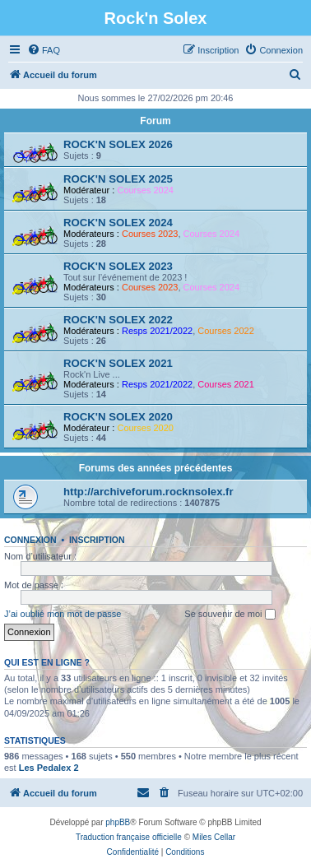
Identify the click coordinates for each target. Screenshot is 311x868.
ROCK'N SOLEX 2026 (118, 144)
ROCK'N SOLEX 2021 (118, 363)
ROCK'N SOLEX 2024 (118, 223)
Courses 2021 (226, 384)
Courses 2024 (145, 190)
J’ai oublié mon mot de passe (63, 614)
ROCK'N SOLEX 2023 (118, 266)
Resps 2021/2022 (157, 331)
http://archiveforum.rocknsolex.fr (149, 492)
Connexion (30, 540)
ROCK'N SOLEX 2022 (118, 320)
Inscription (97, 540)
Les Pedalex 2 (49, 768)
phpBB (118, 822)
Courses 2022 (226, 331)
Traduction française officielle (129, 837)
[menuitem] (44, 50)
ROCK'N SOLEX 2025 (118, 179)
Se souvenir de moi (230, 615)
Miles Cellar (214, 837)
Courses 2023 (150, 234)
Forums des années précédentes (156, 468)
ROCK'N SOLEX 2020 (118, 417)
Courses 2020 (145, 428)
